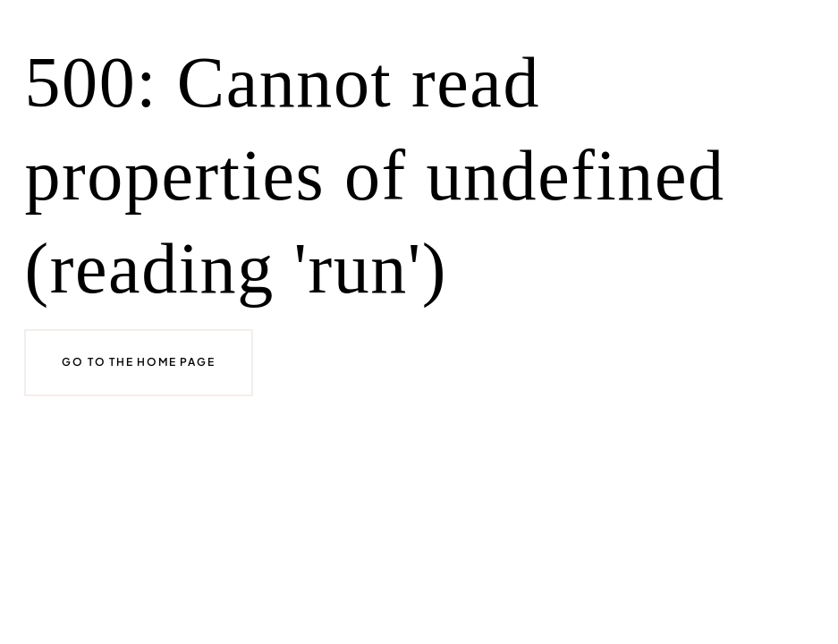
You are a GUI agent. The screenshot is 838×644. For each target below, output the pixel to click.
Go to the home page (138, 362)
